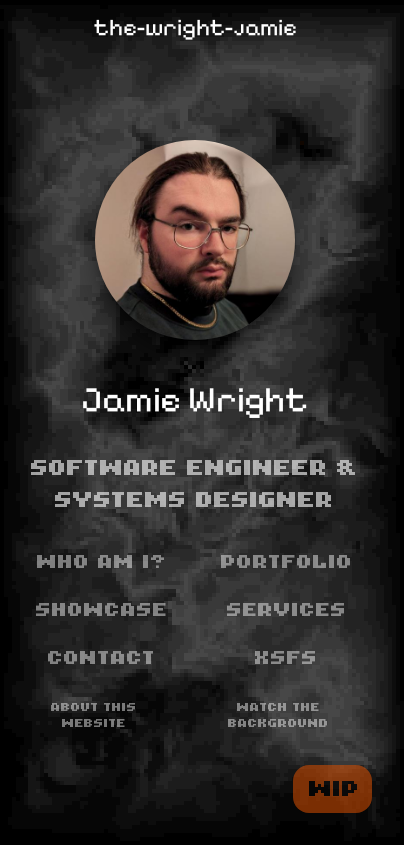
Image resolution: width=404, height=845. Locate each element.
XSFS (286, 658)
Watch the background (278, 715)
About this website (94, 715)
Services (287, 610)
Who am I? (102, 562)
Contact (102, 658)
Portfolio (287, 562)
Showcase (102, 610)
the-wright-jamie (195, 27)
